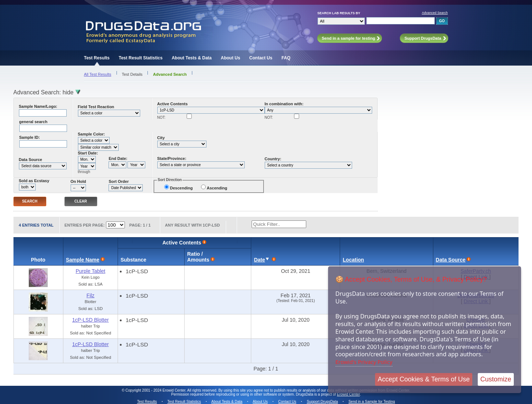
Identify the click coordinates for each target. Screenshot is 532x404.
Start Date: (88, 153)
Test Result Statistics (141, 58)
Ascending (217, 188)
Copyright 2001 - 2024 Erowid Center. (156, 390)
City (161, 138)
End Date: (118, 158)
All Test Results (98, 74)
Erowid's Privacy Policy (364, 362)
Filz (91, 295)
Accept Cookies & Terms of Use (424, 379)
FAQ (286, 58)
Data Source (31, 160)
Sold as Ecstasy (34, 181)
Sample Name (83, 260)
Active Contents (173, 104)
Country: (273, 159)
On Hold (78, 181)
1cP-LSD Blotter (90, 320)
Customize (496, 379)
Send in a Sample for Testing (372, 402)
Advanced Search (435, 13)
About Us (230, 58)
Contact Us (261, 58)
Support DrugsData (322, 402)
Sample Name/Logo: (38, 106)
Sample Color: (92, 134)
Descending (181, 188)
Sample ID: (30, 137)
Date (259, 260)
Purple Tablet (90, 271)
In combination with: (284, 104)
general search (34, 122)
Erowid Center (348, 394)
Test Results (97, 58)
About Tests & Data (192, 58)
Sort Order (119, 181)
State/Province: (172, 158)
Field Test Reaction (96, 107)
